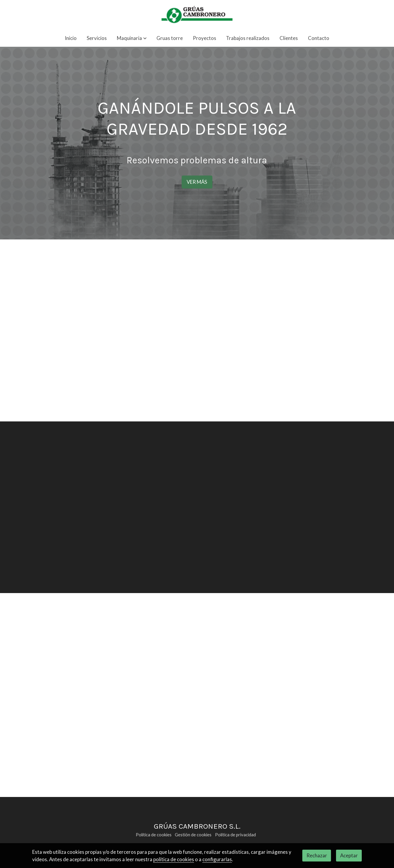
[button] (132, 38)
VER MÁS (197, 182)
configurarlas (217, 859)
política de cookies (174, 859)
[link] (197, 15)
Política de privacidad (235, 835)
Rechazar (317, 855)
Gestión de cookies (193, 835)
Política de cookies (154, 835)
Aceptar (349, 855)
